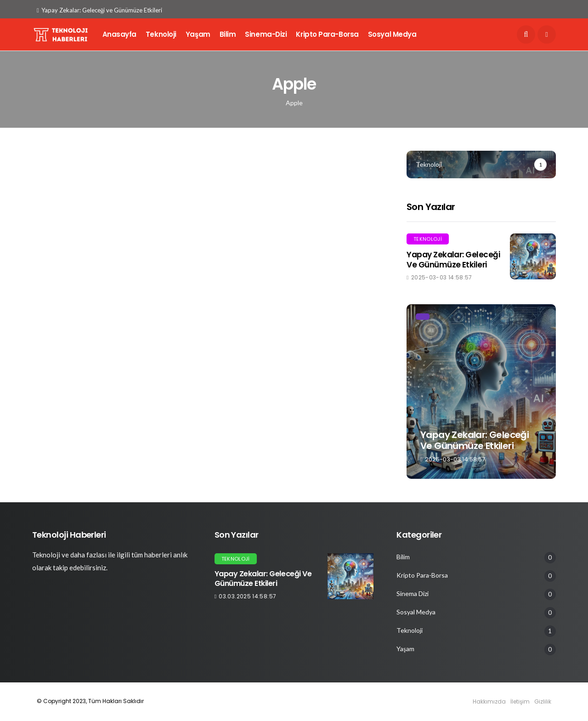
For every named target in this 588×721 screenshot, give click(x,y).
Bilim (228, 34)
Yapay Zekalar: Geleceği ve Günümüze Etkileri (99, 10)
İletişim (520, 701)
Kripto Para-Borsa (327, 34)
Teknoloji (161, 34)
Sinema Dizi (413, 594)
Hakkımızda (489, 701)
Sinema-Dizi (266, 34)
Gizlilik (543, 701)
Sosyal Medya (392, 34)
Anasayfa (119, 34)
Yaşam (198, 34)
